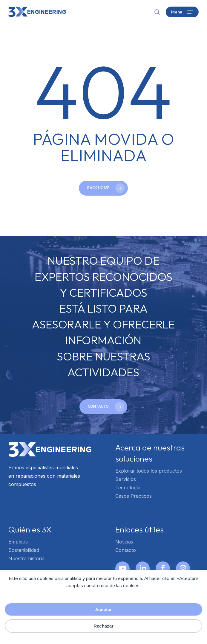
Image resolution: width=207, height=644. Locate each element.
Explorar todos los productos (149, 471)
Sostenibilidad (24, 550)
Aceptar (104, 609)
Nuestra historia (26, 558)
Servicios (126, 479)
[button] (182, 12)
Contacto (126, 550)
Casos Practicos (134, 496)
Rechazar (103, 626)
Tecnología (128, 488)
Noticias (124, 542)
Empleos (18, 542)
